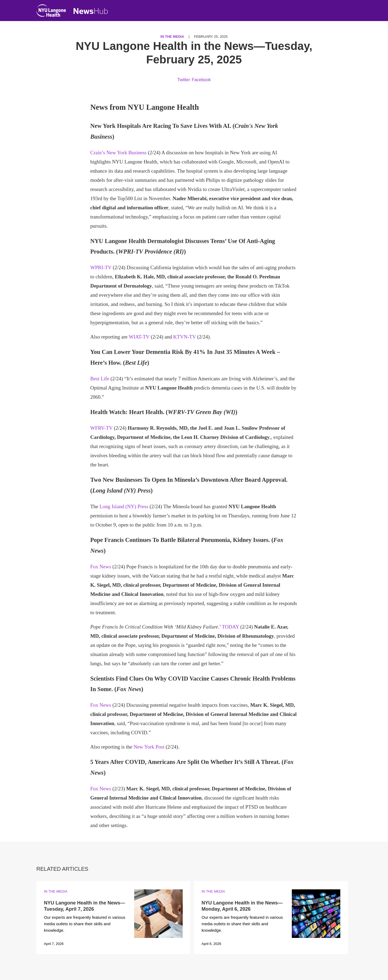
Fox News (101, 567)
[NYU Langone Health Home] (51, 12)
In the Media (172, 37)
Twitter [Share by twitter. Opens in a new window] (184, 80)
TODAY (230, 627)
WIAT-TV (139, 337)
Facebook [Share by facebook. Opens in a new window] (201, 80)
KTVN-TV (185, 337)
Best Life (100, 379)
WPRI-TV (101, 267)
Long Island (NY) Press (124, 506)
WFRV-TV (101, 428)
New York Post (149, 747)
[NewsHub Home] (91, 11)
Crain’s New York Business (118, 153)
